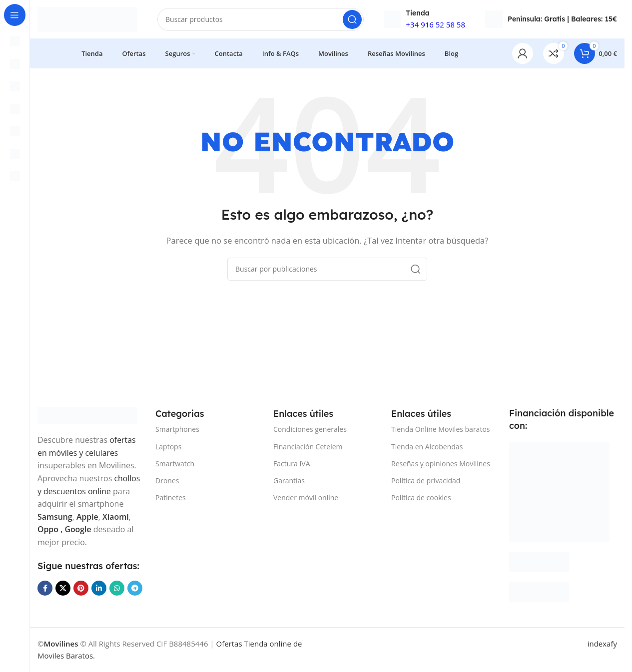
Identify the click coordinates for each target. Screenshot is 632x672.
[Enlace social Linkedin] (99, 589)
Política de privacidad (426, 481)
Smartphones (177, 430)
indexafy (602, 644)
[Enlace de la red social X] (63, 589)
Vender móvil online (306, 498)
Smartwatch (175, 464)
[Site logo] (87, 19)
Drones (167, 481)
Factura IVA (292, 464)
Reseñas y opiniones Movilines (441, 464)
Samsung (55, 517)
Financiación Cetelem (308, 447)
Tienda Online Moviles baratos (440, 430)
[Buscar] (261, 20)
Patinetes (171, 498)
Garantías (289, 481)
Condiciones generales (310, 430)
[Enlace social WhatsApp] (117, 589)
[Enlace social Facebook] (45, 589)
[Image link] (87, 415)
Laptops (168, 447)
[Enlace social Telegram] (135, 589)
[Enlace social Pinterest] (81, 589)
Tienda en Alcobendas (427, 447)
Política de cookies (421, 498)
